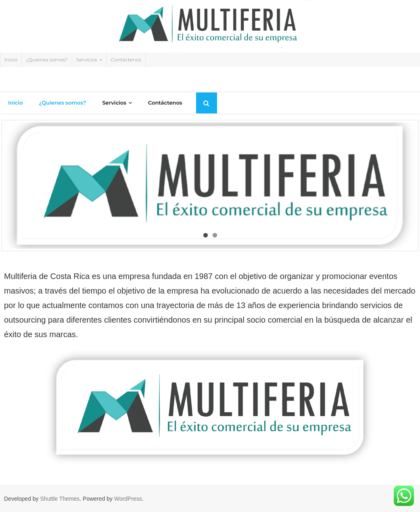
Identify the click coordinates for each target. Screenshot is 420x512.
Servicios (87, 60)
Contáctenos (126, 60)
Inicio (11, 60)
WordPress (128, 499)
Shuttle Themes (60, 499)
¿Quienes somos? (47, 60)
